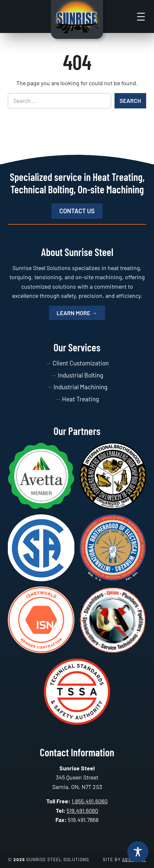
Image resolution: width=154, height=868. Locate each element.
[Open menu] (141, 17)
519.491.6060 (82, 811)
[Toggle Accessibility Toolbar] (138, 852)
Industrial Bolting (80, 375)
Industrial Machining (80, 387)
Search (130, 101)
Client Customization (81, 363)
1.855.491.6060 (90, 801)
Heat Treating (80, 399)
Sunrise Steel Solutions (58, 859)
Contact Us (77, 211)
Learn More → (77, 313)
